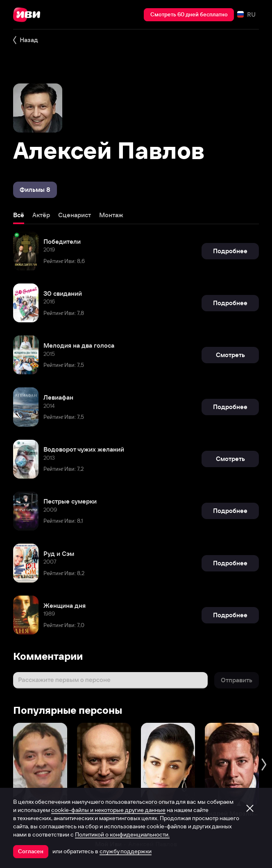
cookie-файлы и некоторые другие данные (108, 810)
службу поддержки (126, 851)
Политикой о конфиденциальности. (122, 834)
